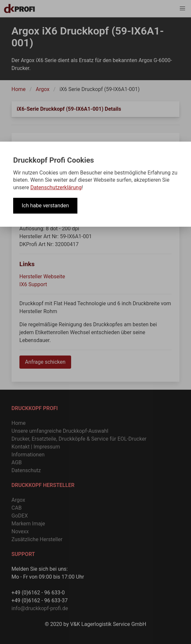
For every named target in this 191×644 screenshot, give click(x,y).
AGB (17, 462)
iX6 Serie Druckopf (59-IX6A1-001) (100, 89)
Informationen (28, 455)
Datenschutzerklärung (56, 187)
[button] (182, 9)
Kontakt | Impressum (36, 447)
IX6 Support (33, 284)
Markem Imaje (28, 524)
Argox (42, 89)
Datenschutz (26, 470)
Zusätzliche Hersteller (37, 539)
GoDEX (20, 516)
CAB (17, 508)
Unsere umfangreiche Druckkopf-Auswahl (60, 431)
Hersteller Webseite (42, 276)
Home (19, 89)
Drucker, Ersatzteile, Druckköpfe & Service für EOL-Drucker (79, 439)
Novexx (20, 531)
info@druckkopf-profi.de (40, 608)
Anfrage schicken (45, 362)
